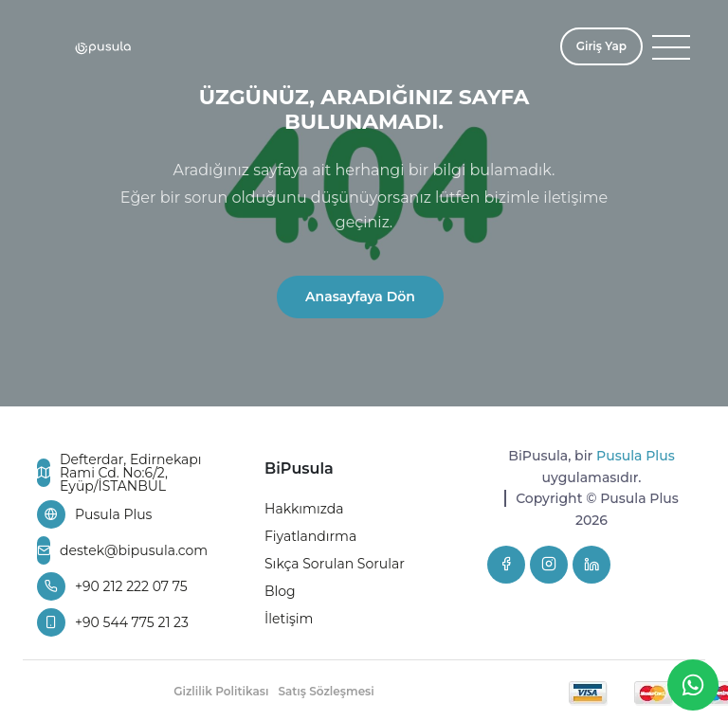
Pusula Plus (94, 514)
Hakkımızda (304, 509)
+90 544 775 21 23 (113, 622)
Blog (280, 591)
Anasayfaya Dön (360, 297)
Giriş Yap (601, 46)
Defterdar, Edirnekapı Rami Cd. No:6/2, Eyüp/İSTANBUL (119, 473)
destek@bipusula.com (121, 550)
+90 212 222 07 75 (112, 586)
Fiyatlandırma (310, 536)
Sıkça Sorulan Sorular (335, 564)
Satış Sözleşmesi (326, 691)
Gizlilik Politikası (221, 691)
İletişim (289, 619)
